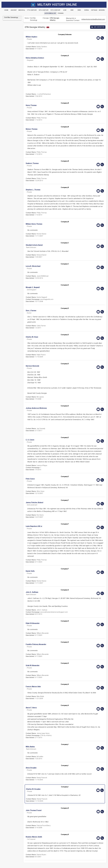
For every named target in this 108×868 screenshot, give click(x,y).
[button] (53, 37)
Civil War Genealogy (34, 19)
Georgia (46, 18)
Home (27, 18)
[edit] (102, 38)
